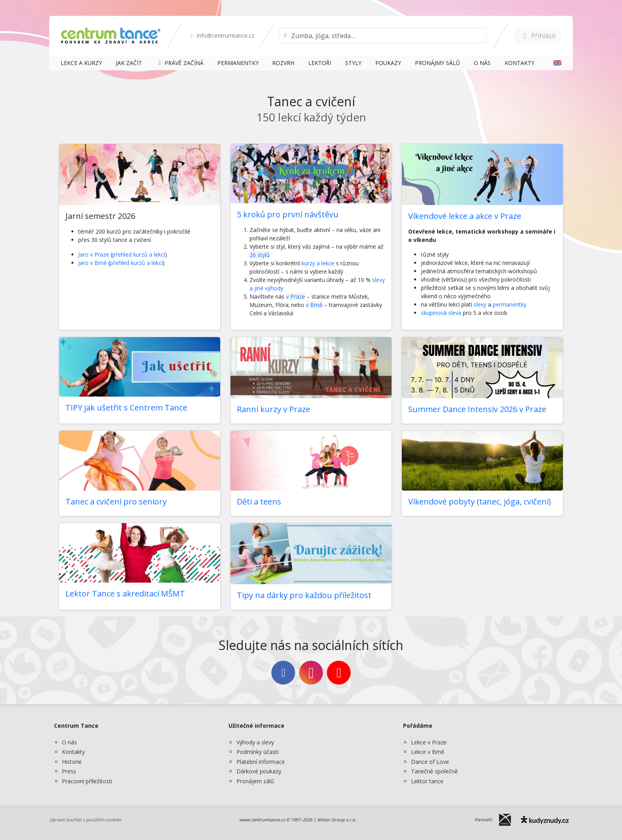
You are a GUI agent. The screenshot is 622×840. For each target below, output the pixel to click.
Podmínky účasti (257, 752)
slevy (481, 304)
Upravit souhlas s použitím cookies (85, 820)
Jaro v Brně (92, 263)
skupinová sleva (441, 313)
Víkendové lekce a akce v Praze (465, 216)
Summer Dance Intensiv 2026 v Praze (477, 409)
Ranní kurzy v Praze (274, 409)
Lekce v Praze (429, 742)
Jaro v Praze (94, 254)
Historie (72, 762)
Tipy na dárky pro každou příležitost (304, 595)
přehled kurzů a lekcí (139, 254)
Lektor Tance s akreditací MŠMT (125, 594)
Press (69, 771)
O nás (69, 742)
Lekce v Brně (428, 752)
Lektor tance (427, 781)
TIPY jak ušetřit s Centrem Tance (126, 408)
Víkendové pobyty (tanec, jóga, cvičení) (480, 502)
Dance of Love (430, 762)
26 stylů (260, 255)
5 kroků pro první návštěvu (288, 214)
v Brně (314, 305)
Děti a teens (259, 502)
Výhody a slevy (255, 742)
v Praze (296, 296)
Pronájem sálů (255, 781)
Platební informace (261, 762)
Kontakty (73, 752)
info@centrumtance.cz (221, 35)
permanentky (510, 304)
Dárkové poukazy (259, 771)
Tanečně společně (434, 771)
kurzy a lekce (318, 263)
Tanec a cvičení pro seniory (116, 502)
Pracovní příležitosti (87, 781)
